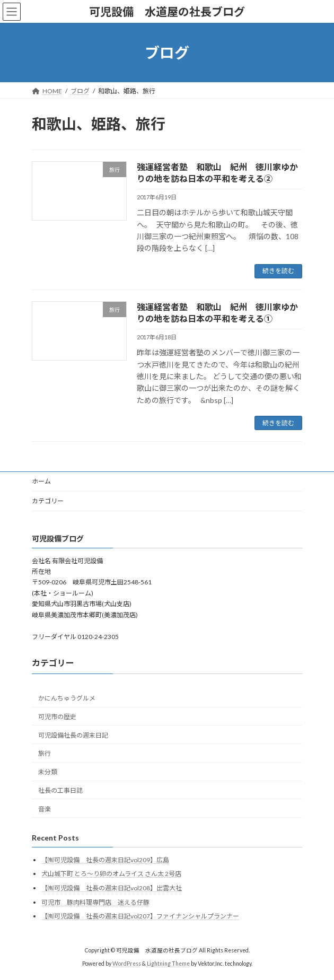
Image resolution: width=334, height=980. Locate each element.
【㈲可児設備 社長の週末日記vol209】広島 (105, 860)
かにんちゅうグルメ (67, 698)
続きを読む (278, 271)
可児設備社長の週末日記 (73, 735)
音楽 (45, 809)
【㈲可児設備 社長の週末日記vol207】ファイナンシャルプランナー (140, 916)
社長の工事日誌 (60, 790)
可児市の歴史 (57, 717)
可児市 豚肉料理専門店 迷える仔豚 (95, 902)
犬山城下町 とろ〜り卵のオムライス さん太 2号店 (111, 874)
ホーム (41, 481)
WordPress (127, 964)
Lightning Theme (168, 964)
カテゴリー (48, 501)
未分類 (48, 772)
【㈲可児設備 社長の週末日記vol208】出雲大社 (112, 888)
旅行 (45, 754)
